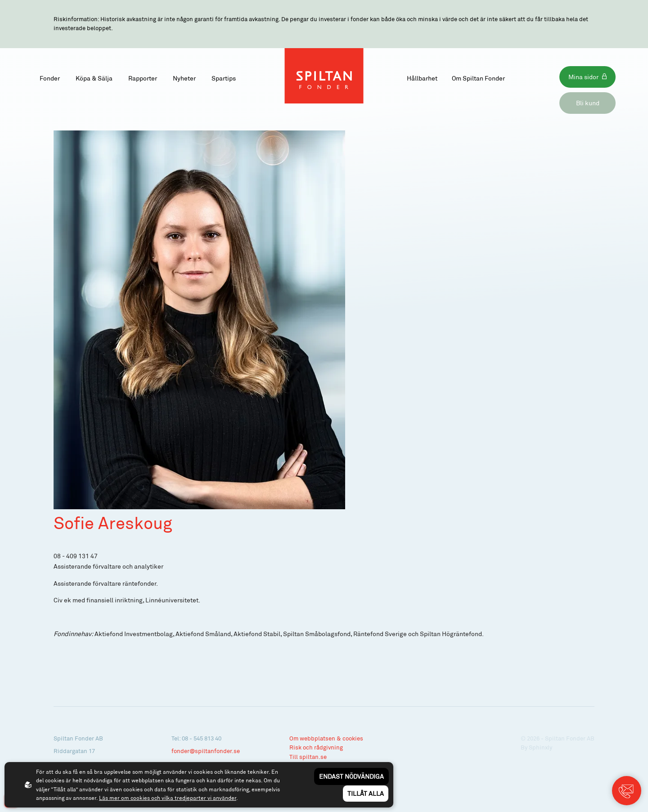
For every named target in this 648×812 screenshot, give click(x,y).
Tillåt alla (366, 793)
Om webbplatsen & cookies (326, 738)
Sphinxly (540, 747)
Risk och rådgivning (316, 747)
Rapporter (143, 78)
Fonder (50, 78)
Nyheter (184, 78)
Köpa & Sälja (94, 78)
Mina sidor (583, 77)
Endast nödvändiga (351, 776)
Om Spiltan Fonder (478, 78)
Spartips (224, 78)
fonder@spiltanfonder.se (206, 751)
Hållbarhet (422, 78)
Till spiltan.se (308, 757)
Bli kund (588, 103)
